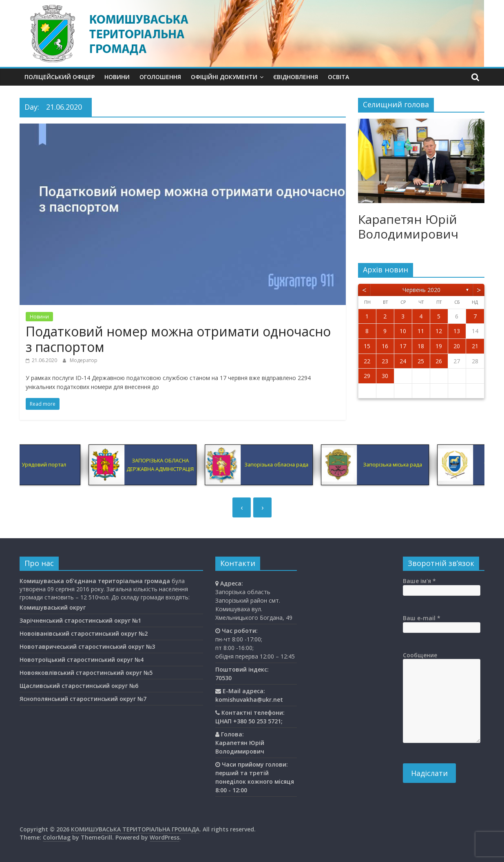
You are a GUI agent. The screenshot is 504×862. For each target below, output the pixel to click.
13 (457, 331)
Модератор (84, 360)
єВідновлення (296, 77)
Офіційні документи (224, 77)
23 (385, 361)
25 (421, 361)
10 (403, 331)
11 (421, 331)
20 (457, 346)
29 (367, 376)
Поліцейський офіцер (60, 77)
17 (403, 346)
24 (403, 361)
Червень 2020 (421, 290)
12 (439, 331)
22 (367, 361)
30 (385, 376)
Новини (117, 77)
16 (385, 346)
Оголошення (160, 77)
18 (421, 346)
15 (367, 346)
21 (475, 346)
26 (439, 361)
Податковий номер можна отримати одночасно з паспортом (178, 339)
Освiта (338, 77)
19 (439, 346)
